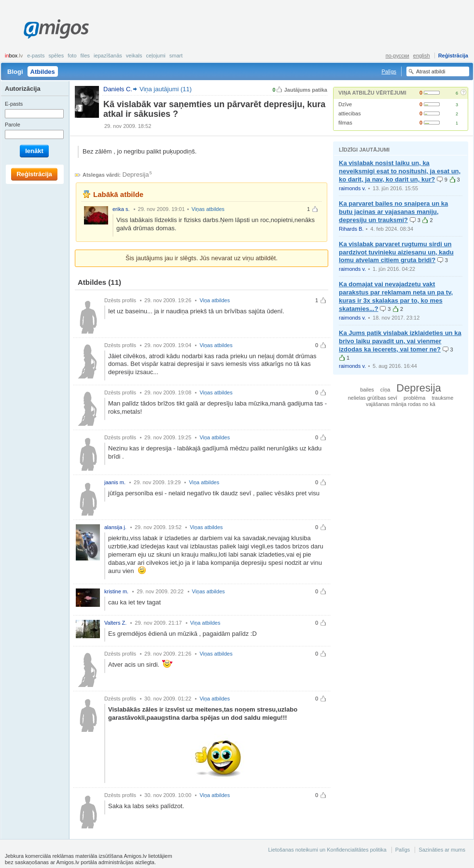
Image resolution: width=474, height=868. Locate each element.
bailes (367, 390)
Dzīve (345, 104)
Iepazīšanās (108, 56)
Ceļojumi (155, 56)
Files (85, 56)
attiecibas (349, 113)
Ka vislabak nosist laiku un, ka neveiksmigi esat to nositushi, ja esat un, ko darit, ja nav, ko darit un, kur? (400, 171)
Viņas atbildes (208, 209)
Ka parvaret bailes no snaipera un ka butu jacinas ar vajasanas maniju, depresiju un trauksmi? (393, 212)
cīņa (385, 390)
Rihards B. (351, 229)
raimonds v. (352, 188)
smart (176, 56)
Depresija (136, 175)
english (422, 56)
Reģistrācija (453, 56)
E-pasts (36, 56)
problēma (414, 398)
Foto (72, 56)
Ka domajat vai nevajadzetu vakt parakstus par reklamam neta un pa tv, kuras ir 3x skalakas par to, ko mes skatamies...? (396, 296)
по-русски (397, 56)
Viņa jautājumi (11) (166, 89)
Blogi (15, 72)
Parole (13, 125)
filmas (345, 123)
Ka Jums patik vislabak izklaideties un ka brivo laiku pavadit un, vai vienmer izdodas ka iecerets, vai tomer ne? (400, 341)
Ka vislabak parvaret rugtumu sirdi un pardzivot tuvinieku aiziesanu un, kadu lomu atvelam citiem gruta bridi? (396, 252)
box (14, 56)
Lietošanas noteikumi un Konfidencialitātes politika (327, 850)
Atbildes (43, 72)
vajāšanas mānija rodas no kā (401, 404)
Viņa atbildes (215, 300)
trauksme (442, 398)
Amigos (56, 29)
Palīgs (389, 71)
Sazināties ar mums (442, 850)
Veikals (134, 56)
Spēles (56, 56)
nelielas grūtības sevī (373, 398)
